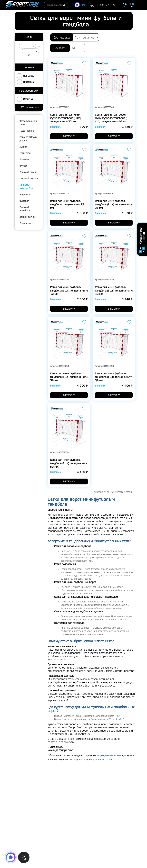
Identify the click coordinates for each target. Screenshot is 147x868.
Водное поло (26, 223)
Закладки (125, 5)
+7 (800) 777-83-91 (106, 5)
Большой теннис (28, 172)
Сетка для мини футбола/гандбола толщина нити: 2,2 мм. (67, 204)
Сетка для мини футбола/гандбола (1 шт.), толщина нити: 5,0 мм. (69, 377)
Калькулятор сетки (142, 240)
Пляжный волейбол (25, 209)
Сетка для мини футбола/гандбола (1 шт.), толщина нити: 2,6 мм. (114, 204)
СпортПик (28, 99)
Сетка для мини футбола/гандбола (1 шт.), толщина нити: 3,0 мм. (69, 291)
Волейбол (25, 159)
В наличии (29, 82)
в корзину (69, 136)
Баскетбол (25, 153)
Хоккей (23, 147)
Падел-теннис (27, 131)
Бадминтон (25, 195)
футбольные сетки (102, 759)
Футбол (23, 166)
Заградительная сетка (28, 123)
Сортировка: (62, 37)
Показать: (60, 48)
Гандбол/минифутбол (26, 187)
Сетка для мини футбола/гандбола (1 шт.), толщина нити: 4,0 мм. (114, 291)
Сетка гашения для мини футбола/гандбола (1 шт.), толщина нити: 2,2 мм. (65, 118)
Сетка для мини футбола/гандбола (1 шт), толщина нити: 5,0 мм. (114, 377)
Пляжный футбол (29, 179)
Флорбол (24, 201)
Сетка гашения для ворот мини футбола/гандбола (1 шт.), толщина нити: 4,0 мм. (111, 118)
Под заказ (29, 76)
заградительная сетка (109, 755)
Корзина (132, 5)
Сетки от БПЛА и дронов (28, 139)
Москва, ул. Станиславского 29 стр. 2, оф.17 (101, 719)
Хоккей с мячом (28, 217)
